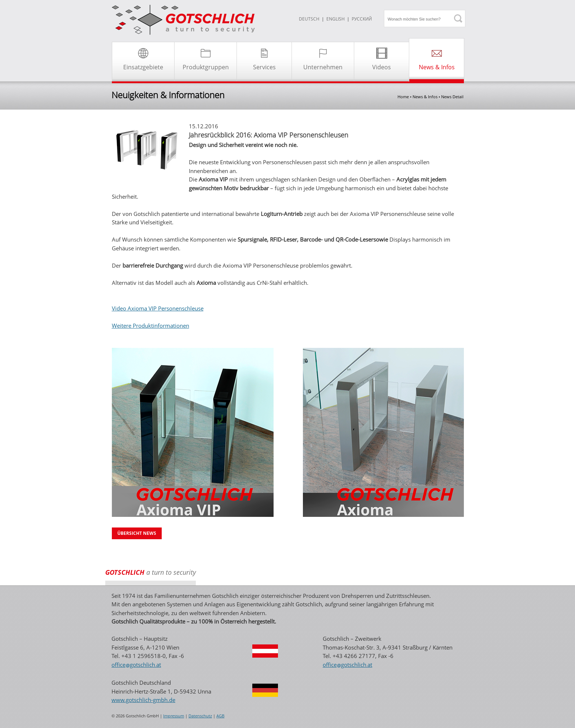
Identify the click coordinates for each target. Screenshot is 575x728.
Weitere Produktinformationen (151, 326)
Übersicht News (137, 533)
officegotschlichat (136, 665)
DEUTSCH (309, 19)
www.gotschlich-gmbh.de (143, 700)
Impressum (174, 716)
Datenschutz (200, 716)
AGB (220, 716)
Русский (362, 19)
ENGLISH (336, 19)
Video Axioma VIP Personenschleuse (158, 308)
